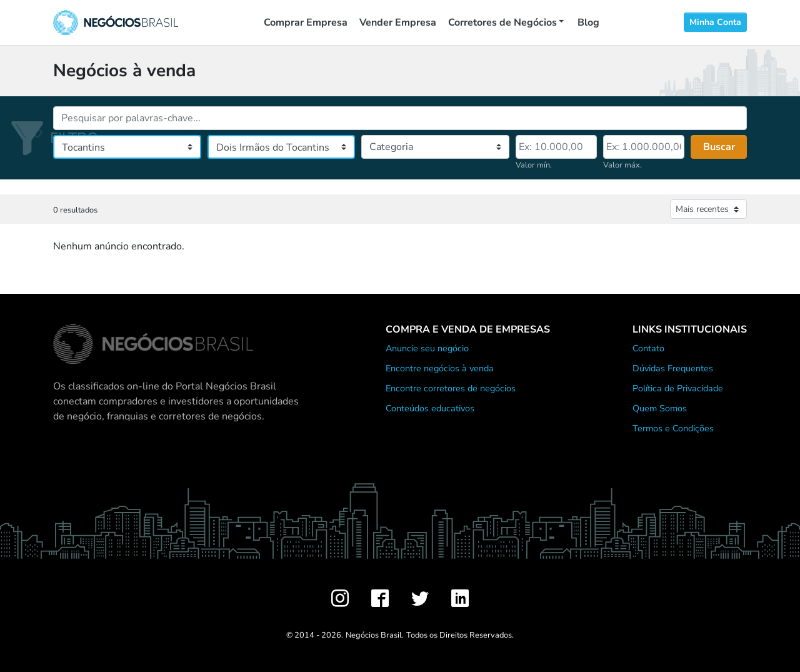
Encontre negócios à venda (440, 368)
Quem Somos (660, 408)
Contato (648, 348)
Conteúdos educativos (430, 408)
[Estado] (127, 147)
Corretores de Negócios (502, 23)
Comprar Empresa (306, 23)
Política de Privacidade (678, 388)
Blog (588, 23)
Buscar (719, 147)
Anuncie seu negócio (427, 348)
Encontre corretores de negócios (451, 388)
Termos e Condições (673, 428)
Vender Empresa (398, 23)
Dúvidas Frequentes (673, 368)
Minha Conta (715, 22)
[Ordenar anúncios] (708, 209)
